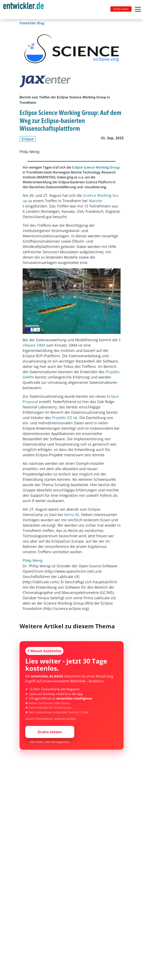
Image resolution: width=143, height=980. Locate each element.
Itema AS (72, 515)
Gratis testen (121, 9)
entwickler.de (23, 10)
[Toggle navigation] (25, 10)
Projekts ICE (62, 418)
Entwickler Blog (32, 23)
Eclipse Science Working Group (96, 167)
